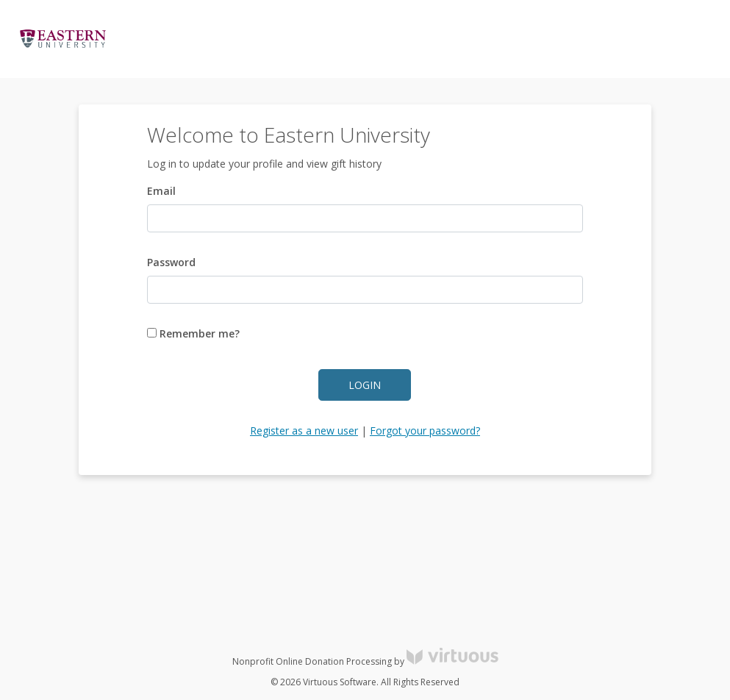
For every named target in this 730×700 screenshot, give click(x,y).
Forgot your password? (425, 431)
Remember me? (193, 333)
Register (638, 39)
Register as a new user (304, 431)
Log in (586, 39)
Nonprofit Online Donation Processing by (365, 661)
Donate (693, 39)
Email (161, 191)
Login (365, 385)
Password (171, 262)
